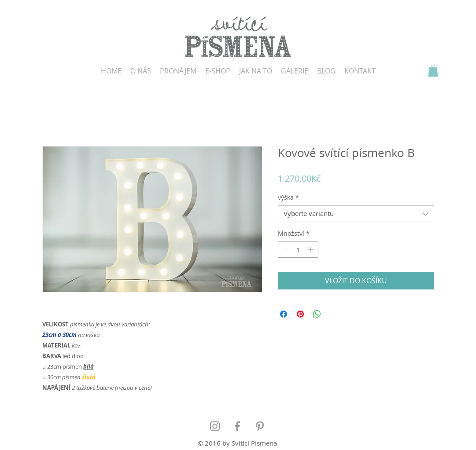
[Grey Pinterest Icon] (260, 426)
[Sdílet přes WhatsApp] (317, 314)
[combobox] (356, 214)
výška (288, 197)
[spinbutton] (298, 250)
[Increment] (312, 250)
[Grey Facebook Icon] (237, 426)
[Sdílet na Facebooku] (284, 314)
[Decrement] (285, 250)
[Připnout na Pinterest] (300, 314)
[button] (433, 71)
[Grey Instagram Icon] (215, 426)
